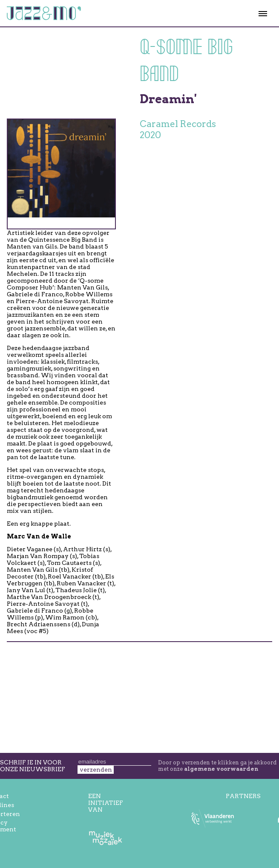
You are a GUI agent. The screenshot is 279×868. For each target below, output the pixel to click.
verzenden (96, 770)
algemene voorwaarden (221, 769)
